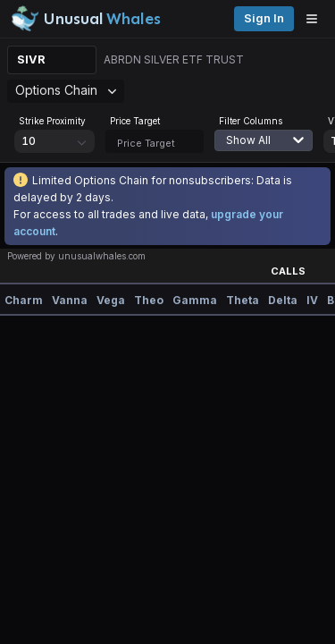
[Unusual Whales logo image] (86, 19)
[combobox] (272, 151)
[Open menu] (316, 19)
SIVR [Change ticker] (31, 59)
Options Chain (66, 90)
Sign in (264, 18)
